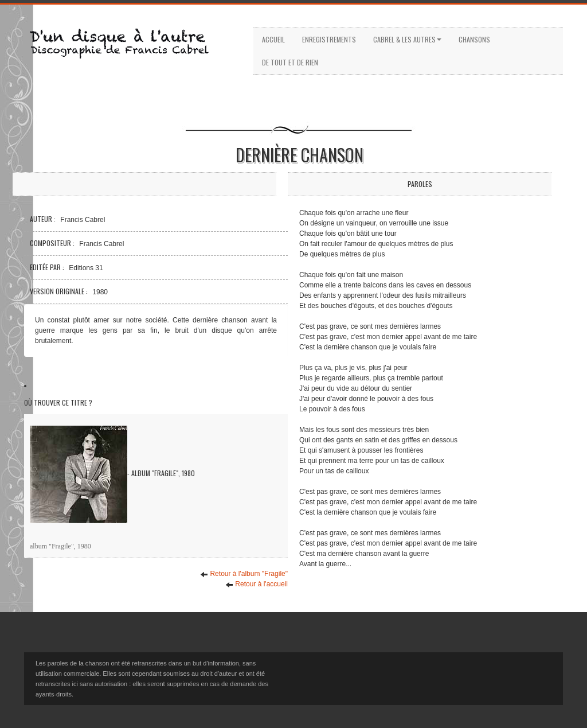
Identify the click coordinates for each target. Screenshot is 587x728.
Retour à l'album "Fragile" (244, 574)
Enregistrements (329, 39)
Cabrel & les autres (407, 39)
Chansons (474, 39)
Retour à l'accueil (257, 584)
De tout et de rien (290, 62)
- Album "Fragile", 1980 (112, 474)
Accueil (273, 39)
